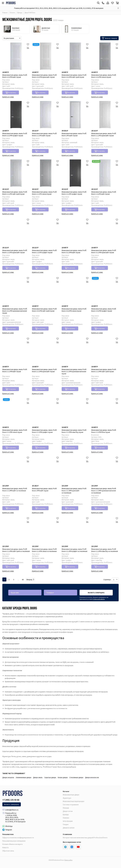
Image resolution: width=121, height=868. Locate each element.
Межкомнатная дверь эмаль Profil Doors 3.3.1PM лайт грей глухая (44, 310)
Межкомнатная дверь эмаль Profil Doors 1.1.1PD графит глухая (74, 193)
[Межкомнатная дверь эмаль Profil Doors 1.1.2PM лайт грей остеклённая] (16, 530)
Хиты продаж (68, 821)
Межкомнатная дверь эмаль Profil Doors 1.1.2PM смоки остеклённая (44, 550)
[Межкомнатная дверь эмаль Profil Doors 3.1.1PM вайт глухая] (75, 232)
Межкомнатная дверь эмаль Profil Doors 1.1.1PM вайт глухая (15, 370)
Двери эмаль (38, 777)
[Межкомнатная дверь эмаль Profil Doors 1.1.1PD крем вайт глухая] (105, 115)
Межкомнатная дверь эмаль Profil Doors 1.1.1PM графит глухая (44, 431)
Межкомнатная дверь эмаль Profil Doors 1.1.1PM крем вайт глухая (44, 370)
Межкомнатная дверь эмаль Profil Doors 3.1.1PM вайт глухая (74, 251)
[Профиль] (108, 3)
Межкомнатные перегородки (74, 801)
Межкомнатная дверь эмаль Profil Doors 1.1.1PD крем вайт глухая (104, 134)
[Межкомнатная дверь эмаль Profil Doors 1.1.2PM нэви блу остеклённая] (105, 530)
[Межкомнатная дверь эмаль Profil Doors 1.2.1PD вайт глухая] (105, 173)
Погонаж (66, 808)
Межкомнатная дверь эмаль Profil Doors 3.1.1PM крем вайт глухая (104, 251)
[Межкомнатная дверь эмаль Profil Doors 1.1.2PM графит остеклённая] (75, 530)
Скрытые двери (50, 777)
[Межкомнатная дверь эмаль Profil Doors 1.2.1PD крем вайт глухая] (16, 232)
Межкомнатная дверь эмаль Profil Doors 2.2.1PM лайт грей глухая (74, 76)
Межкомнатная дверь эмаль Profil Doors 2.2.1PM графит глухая (15, 134)
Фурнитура (67, 798)
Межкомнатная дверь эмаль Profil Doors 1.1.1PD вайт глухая (44, 134)
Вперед (30, 579)
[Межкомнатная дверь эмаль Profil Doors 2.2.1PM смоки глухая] (105, 56)
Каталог (12, 13)
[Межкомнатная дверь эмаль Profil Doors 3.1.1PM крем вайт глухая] (105, 232)
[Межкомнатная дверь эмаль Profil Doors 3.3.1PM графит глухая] (105, 290)
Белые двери (63, 777)
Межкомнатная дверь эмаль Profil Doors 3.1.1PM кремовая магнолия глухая (15, 311)
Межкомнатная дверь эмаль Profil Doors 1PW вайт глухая (44, 490)
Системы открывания (71, 805)
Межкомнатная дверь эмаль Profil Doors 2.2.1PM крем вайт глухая (44, 76)
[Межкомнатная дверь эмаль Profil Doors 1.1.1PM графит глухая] (46, 411)
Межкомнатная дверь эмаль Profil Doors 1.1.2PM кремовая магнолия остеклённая (104, 491)
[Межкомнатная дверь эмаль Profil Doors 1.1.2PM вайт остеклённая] (16, 470)
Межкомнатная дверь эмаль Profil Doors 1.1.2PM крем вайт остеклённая (74, 491)
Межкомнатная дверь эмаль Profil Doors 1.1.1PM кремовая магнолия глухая (74, 371)
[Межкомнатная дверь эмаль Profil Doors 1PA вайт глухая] (75, 115)
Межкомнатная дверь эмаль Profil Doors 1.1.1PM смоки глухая (15, 431)
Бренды (20, 13)
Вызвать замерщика (96, 593)
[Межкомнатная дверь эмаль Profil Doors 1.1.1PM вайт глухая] (16, 351)
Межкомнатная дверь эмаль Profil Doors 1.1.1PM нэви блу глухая (74, 431)
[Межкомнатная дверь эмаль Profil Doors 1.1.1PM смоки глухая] (16, 411)
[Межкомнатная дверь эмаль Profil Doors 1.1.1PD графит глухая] (75, 173)
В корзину (11, 93)
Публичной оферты (99, 599)
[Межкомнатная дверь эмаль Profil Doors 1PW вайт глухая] (46, 470)
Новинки (66, 818)
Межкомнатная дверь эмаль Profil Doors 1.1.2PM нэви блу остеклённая (105, 550)
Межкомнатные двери (71, 795)
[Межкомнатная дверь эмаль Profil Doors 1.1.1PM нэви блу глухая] (75, 411)
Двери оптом (68, 811)
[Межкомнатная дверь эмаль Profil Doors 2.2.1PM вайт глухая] (16, 56)
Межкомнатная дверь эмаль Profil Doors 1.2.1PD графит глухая (44, 251)
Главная (5, 13)
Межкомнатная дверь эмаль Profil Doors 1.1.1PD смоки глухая (44, 193)
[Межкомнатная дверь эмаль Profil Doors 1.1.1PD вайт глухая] (46, 115)
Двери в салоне (69, 828)
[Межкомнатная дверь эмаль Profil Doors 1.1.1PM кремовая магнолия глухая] (75, 351)
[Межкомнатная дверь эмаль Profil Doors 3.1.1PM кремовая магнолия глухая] (16, 290)
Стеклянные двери (76, 777)
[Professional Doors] (11, 3)
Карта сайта (68, 860)
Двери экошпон (8, 777)
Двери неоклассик (92, 777)
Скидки (66, 824)
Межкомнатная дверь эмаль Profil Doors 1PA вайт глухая (74, 134)
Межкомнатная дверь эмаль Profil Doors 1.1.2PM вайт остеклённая (15, 490)
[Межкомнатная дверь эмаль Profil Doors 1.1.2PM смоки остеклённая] (46, 530)
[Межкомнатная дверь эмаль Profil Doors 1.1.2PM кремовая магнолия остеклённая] (105, 470)
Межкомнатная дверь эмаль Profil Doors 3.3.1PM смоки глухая (74, 310)
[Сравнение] (28, 48)
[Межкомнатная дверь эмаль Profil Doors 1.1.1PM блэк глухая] (105, 411)
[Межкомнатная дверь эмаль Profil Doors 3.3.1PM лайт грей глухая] (46, 290)
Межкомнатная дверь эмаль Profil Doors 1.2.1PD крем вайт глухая (15, 251)
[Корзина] (117, 3)
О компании (67, 834)
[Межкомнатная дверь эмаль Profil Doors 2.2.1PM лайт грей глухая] (75, 56)
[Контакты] (103, 3)
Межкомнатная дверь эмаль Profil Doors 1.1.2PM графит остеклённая (74, 550)
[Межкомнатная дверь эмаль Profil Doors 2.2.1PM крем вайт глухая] (46, 56)
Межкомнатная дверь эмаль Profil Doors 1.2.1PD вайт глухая (104, 193)
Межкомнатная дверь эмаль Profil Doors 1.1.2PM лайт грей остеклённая (16, 550)
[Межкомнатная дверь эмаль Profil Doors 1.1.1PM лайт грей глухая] (105, 351)
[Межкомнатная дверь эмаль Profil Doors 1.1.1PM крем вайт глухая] (46, 351)
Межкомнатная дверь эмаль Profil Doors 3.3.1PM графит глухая (104, 310)
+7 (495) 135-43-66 (11, 800)
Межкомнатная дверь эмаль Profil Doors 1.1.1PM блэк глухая (104, 431)
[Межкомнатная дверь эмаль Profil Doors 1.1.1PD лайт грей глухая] (16, 173)
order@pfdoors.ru (12, 810)
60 (23, 579)
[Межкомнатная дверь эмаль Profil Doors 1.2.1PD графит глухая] (46, 232)
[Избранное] (112, 3)
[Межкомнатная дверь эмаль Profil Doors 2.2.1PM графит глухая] (16, 115)
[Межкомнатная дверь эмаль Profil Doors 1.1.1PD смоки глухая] (46, 173)
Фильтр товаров (109, 38)
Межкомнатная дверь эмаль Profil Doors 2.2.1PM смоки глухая (104, 76)
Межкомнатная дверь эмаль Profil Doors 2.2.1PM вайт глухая (15, 76)
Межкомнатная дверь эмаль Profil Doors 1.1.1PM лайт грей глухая (104, 370)
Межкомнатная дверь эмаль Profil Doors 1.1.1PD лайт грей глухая (15, 193)
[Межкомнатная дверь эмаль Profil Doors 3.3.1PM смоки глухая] (75, 290)
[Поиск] (98, 3)
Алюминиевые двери (24, 777)
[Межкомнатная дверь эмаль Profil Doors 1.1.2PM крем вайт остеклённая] (75, 470)
